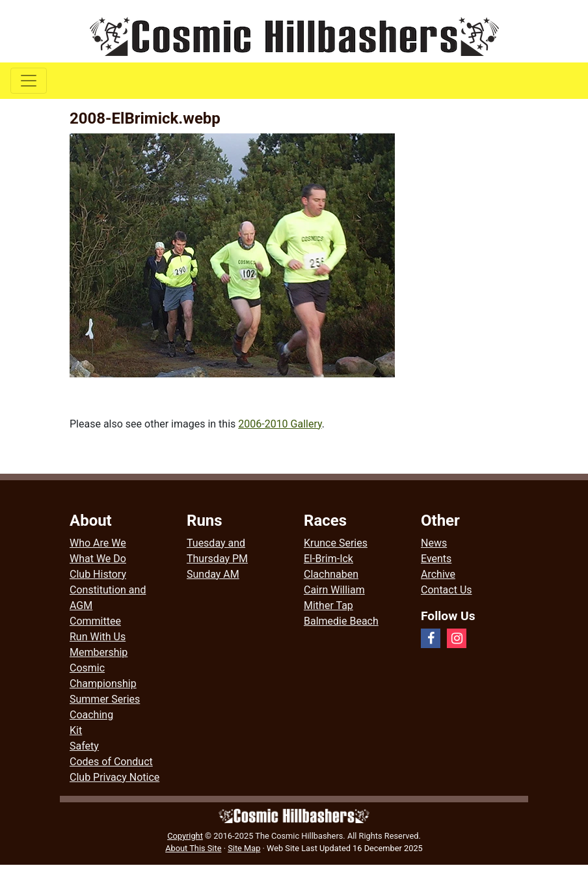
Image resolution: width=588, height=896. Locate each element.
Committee (95, 621)
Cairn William (334, 590)
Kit (76, 730)
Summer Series (105, 699)
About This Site (193, 848)
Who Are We (98, 543)
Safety (84, 746)
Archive (438, 574)
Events (436, 559)
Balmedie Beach (341, 621)
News (434, 543)
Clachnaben (331, 574)
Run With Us (98, 637)
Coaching (91, 715)
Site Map (244, 848)
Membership (99, 652)
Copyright (185, 836)
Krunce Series (336, 543)
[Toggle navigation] (29, 81)
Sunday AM (213, 574)
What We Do (98, 559)
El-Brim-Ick (328, 559)
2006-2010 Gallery (280, 424)
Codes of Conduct (111, 762)
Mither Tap (328, 605)
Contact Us (447, 590)
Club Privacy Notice (114, 777)
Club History (98, 574)
